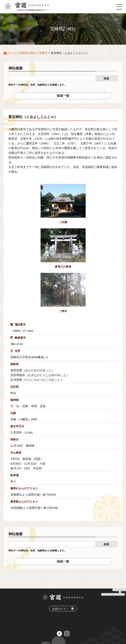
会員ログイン (63, 609)
